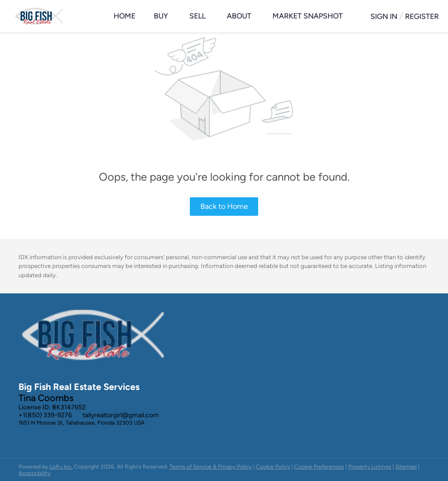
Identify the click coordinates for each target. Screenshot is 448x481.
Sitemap (406, 467)
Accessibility (34, 473)
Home (124, 16)
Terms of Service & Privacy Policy (211, 467)
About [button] (239, 16)
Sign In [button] (384, 16)
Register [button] (422, 16)
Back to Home (224, 206)
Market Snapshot (308, 16)
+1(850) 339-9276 (45, 415)
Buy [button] (161, 16)
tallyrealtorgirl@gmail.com (121, 415)
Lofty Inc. (61, 467)
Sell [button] (197, 16)
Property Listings (370, 467)
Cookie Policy (273, 467)
